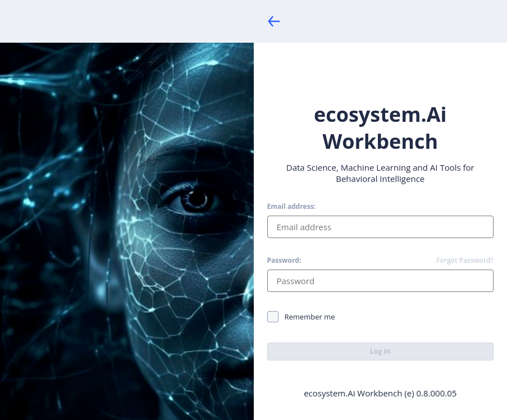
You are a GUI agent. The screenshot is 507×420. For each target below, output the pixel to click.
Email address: (292, 207)
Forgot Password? (465, 261)
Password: (284, 261)
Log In (380, 351)
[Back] (274, 21)
